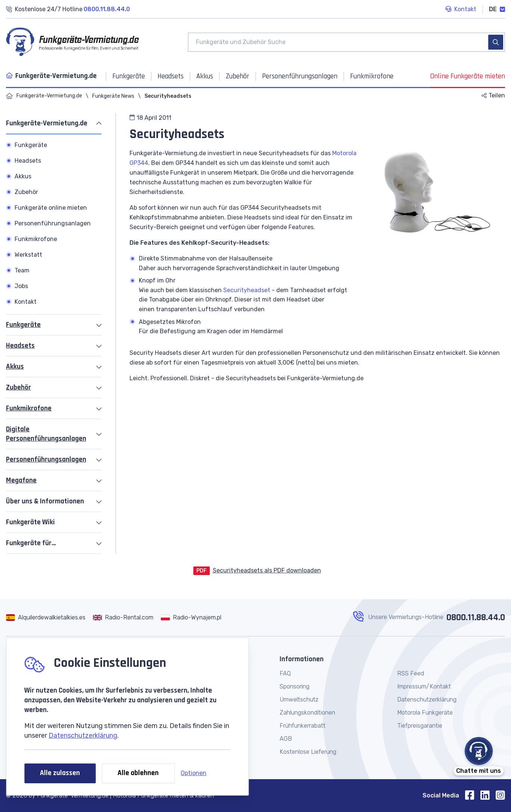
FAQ (285, 673)
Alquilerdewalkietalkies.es (52, 617)
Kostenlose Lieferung (308, 752)
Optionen (194, 773)
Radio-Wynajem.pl (197, 617)
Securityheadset (247, 290)
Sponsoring (295, 686)
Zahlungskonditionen (307, 713)
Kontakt (461, 10)
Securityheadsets (168, 96)
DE (497, 9)
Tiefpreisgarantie (420, 726)
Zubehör (18, 388)
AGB (286, 739)
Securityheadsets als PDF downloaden (267, 570)
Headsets (20, 346)
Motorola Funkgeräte (425, 713)
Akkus (15, 367)
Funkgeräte (23, 325)
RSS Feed (411, 673)
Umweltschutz (299, 699)
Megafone (21, 480)
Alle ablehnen (138, 773)
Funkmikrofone (29, 408)
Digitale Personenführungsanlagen (46, 434)
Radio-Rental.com (129, 617)
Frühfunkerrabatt (303, 726)
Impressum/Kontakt (424, 686)
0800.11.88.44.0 (476, 618)
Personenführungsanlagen (46, 460)
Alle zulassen (60, 773)
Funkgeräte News (113, 96)
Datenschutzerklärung (83, 736)
